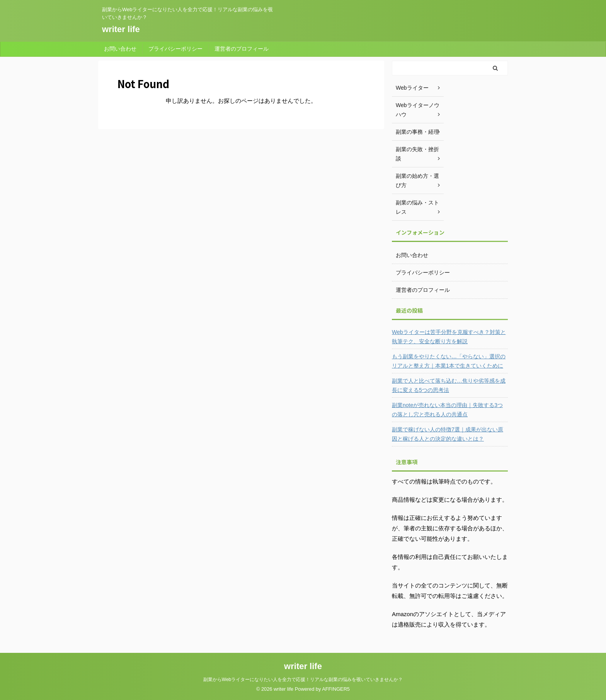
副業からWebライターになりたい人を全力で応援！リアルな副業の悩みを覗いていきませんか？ (303, 680)
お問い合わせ (120, 49)
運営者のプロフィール (242, 49)
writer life (121, 29)
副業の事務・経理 (417, 132)
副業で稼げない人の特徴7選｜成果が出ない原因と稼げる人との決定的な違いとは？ (448, 434)
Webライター (412, 88)
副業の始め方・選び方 (417, 181)
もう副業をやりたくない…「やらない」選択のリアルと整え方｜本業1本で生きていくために (449, 361)
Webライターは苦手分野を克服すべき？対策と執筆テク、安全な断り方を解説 (449, 337)
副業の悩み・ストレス (417, 207)
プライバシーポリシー (175, 49)
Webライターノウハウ (418, 110)
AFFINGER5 (336, 689)
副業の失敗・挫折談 (417, 154)
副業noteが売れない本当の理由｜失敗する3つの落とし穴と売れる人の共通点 (447, 410)
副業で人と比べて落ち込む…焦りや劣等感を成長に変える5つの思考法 (449, 385)
